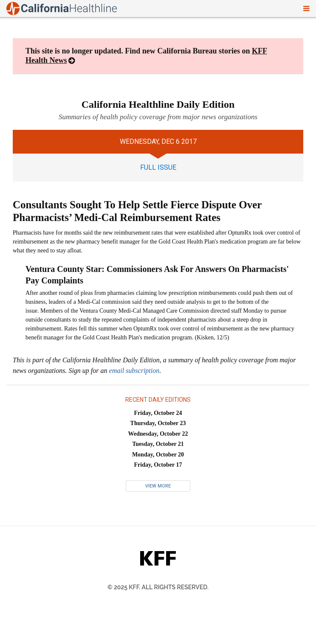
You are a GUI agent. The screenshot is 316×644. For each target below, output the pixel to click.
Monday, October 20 (158, 455)
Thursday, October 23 (158, 423)
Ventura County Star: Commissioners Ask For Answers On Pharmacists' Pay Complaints (157, 275)
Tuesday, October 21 (158, 444)
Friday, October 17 (158, 465)
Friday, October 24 (158, 413)
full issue (158, 167)
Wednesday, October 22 (158, 434)
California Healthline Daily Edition (158, 104)
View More (158, 486)
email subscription (134, 371)
